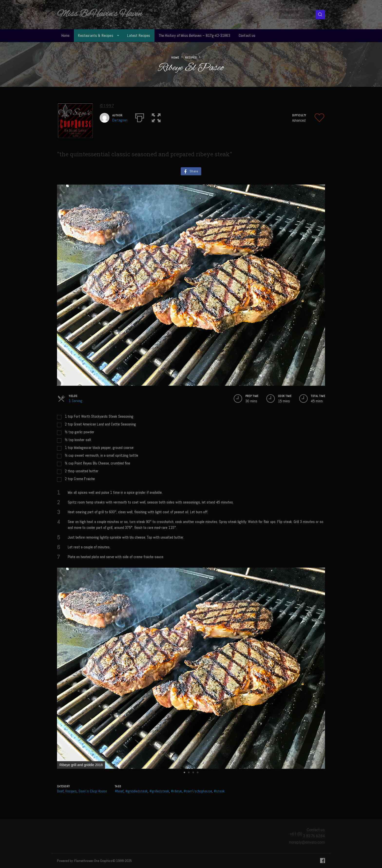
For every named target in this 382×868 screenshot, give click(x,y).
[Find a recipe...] (297, 15)
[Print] (140, 117)
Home (66, 35)
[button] (156, 117)
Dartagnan (120, 120)
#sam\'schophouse (198, 791)
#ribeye (176, 791)
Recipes (191, 58)
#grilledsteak (159, 791)
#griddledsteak (136, 791)
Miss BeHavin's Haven (100, 14)
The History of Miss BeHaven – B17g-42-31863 (195, 35)
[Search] (320, 15)
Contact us (247, 35)
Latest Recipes (139, 35)
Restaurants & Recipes (95, 35)
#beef (119, 791)
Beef (60, 791)
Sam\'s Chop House (93, 791)
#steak (219, 791)
